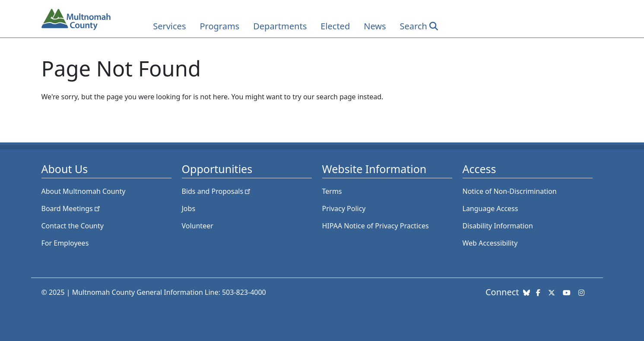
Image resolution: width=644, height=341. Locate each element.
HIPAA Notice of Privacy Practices (376, 226)
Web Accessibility (490, 243)
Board (71, 208)
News (375, 26)
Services (169, 26)
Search (414, 26)
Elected (335, 26)
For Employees (65, 243)
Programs (219, 26)
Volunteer (198, 226)
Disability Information (498, 226)
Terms (332, 191)
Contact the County (73, 226)
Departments (280, 26)
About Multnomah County (84, 191)
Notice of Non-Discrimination (510, 191)
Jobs (189, 208)
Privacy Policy (344, 208)
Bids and (217, 191)
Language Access (490, 208)
